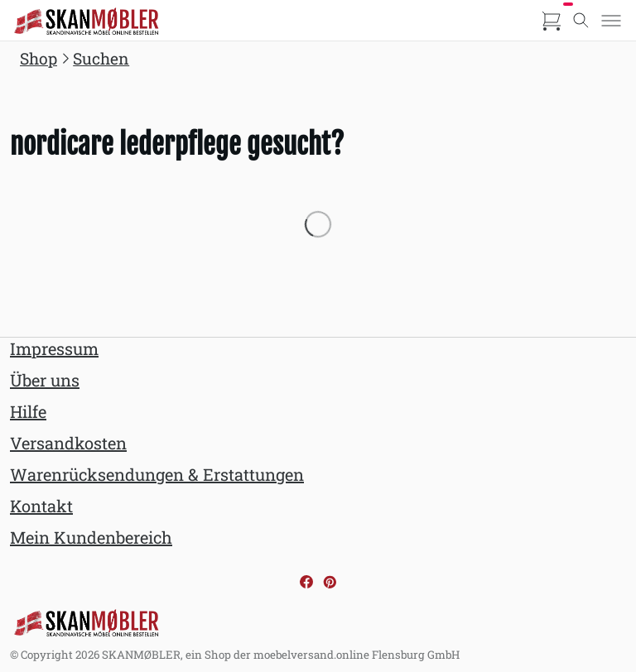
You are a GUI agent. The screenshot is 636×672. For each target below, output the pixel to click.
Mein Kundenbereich (91, 537)
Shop (39, 58)
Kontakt (41, 506)
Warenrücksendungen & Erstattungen (157, 474)
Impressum (54, 348)
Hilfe (28, 411)
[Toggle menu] (611, 21)
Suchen (101, 58)
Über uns (45, 380)
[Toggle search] (581, 21)
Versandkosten (68, 443)
